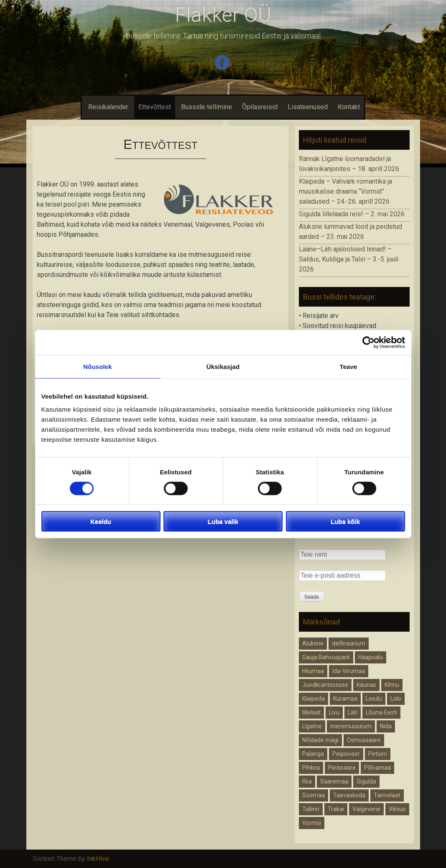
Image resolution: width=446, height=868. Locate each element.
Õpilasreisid (260, 107)
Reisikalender (107, 107)
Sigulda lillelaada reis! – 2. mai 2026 (352, 214)
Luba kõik (345, 521)
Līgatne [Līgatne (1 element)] (312, 726)
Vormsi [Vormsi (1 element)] (312, 823)
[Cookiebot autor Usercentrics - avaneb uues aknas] (368, 342)
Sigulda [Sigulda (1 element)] (366, 781)
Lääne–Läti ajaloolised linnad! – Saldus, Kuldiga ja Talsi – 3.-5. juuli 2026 (349, 259)
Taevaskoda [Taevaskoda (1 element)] (349, 795)
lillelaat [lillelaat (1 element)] (311, 712)
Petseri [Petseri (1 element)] (378, 754)
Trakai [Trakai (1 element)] (336, 809)
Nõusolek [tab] (97, 366)
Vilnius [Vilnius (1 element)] (397, 809)
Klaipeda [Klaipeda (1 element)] (313, 699)
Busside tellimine (206, 107)
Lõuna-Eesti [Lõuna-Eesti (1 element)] (381, 712)
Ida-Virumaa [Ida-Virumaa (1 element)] (349, 671)
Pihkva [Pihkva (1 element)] (311, 768)
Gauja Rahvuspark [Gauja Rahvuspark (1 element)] (326, 657)
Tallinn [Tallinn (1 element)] (311, 809)
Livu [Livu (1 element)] (334, 712)
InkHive (98, 859)
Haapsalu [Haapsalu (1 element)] (371, 657)
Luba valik (223, 521)
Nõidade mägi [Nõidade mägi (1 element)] (320, 740)
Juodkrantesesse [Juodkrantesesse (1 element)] (325, 685)
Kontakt (349, 107)
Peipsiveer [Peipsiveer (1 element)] (346, 754)
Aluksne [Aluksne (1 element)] (313, 643)
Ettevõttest (155, 107)
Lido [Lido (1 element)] (396, 699)
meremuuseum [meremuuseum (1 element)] (351, 726)
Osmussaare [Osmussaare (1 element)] (364, 740)
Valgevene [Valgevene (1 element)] (366, 809)
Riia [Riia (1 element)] (307, 781)
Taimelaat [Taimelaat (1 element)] (387, 795)
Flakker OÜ (223, 15)
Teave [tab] (349, 366)
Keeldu (101, 521)
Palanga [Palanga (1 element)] (313, 754)
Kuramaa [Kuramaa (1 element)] (345, 699)
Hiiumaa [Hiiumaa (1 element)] (313, 671)
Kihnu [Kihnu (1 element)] (392, 685)
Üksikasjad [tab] (223, 366)
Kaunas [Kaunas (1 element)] (366, 685)
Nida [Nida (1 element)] (386, 726)
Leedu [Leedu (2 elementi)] (374, 699)
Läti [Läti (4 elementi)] (353, 712)
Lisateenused (308, 107)
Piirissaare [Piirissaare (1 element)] (342, 768)
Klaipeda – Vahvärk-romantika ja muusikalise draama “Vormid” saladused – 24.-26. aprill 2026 (345, 191)
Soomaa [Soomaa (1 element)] (313, 795)
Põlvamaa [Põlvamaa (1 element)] (377, 768)
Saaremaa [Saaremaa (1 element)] (334, 781)
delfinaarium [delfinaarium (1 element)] (349, 643)
